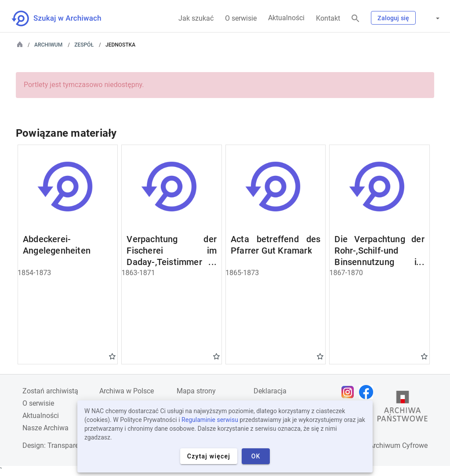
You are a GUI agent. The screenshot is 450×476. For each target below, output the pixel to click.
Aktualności (286, 18)
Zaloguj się (393, 18)
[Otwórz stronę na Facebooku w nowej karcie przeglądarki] (368, 392)
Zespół (84, 45)
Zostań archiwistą (50, 391)
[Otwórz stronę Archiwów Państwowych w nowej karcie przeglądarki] (403, 408)
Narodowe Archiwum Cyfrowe (382, 445)
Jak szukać (196, 18)
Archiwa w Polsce (127, 391)
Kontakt (328, 18)
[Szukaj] (356, 19)
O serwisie (241, 18)
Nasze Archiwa (45, 428)
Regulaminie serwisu (210, 420)
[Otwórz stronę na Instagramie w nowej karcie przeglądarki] (350, 392)
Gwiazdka (112, 356)
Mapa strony (196, 391)
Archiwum (48, 45)
